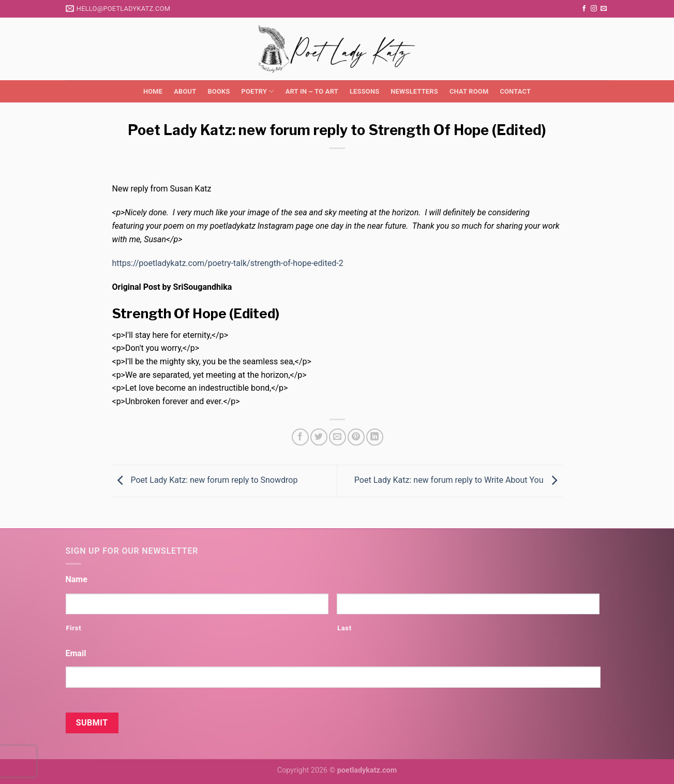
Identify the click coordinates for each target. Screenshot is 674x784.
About (185, 91)
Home (153, 91)
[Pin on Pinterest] (356, 437)
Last (345, 628)
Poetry (258, 91)
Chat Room (469, 91)
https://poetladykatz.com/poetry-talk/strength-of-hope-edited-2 (228, 263)
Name (77, 579)
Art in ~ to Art (312, 91)
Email (76, 653)
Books (219, 91)
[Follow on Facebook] (584, 9)
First (74, 628)
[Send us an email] (604, 9)
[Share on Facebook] (300, 437)
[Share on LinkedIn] (375, 437)
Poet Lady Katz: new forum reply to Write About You (458, 480)
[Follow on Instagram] (594, 9)
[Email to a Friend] (338, 437)
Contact (515, 91)
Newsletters (414, 91)
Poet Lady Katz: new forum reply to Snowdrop (205, 480)
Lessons (364, 91)
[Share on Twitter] (319, 437)
